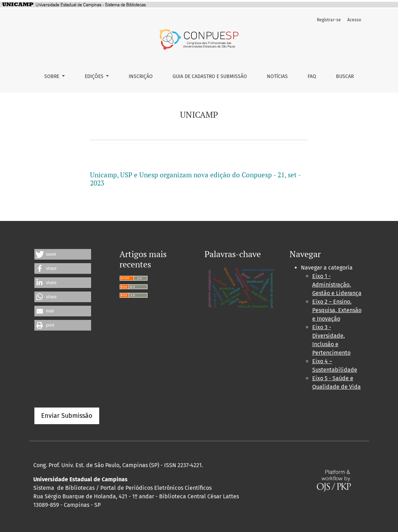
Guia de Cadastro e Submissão (210, 76)
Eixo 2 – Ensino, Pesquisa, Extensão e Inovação (337, 310)
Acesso (354, 20)
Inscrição (141, 76)
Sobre (52, 76)
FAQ (312, 76)
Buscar (345, 76)
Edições (95, 76)
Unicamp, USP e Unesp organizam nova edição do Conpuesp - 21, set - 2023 (195, 179)
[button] (63, 254)
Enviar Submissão (67, 416)
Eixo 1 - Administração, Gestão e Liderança (337, 285)
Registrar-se (329, 20)
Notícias (277, 76)
